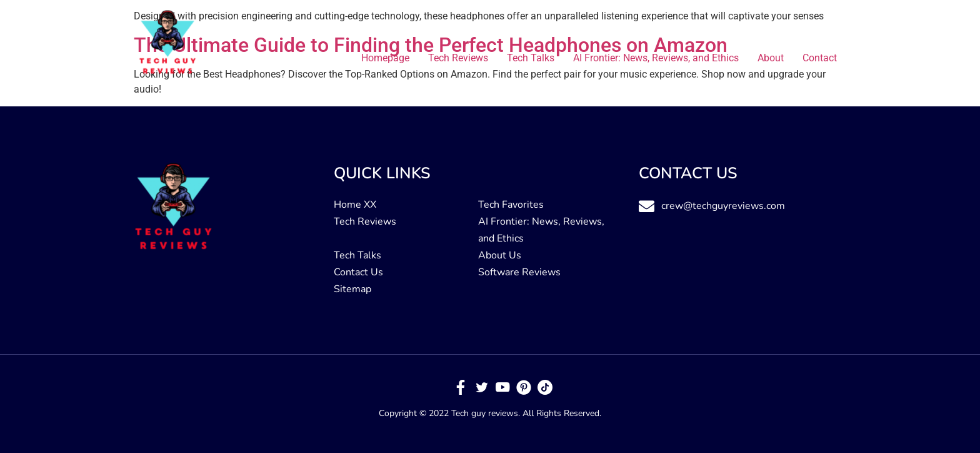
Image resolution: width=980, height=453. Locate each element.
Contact (820, 58)
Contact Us (358, 272)
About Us (500, 255)
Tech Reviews (458, 58)
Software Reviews (519, 272)
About (771, 58)
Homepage (385, 58)
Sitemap (352, 289)
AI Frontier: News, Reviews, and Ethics (656, 58)
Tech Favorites (511, 205)
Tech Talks (531, 58)
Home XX (355, 205)
